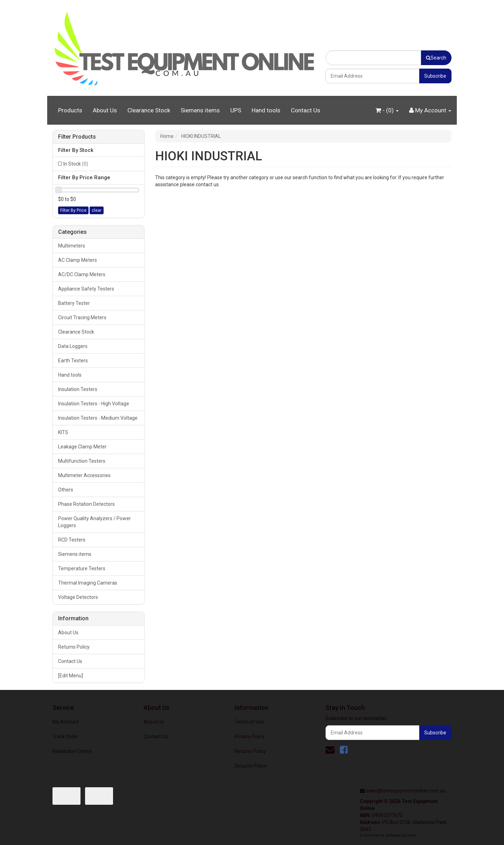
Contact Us (306, 110)
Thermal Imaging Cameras (88, 583)
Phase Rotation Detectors (86, 504)
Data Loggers (73, 346)
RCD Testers (72, 540)
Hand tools (266, 110)
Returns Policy (74, 647)
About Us (105, 110)
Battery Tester (74, 303)
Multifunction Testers (82, 461)
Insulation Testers (78, 389)
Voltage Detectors (78, 597)
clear (97, 210)
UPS (236, 110)
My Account (66, 722)
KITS (63, 432)
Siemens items (200, 110)
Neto (412, 835)
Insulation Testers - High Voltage (94, 404)
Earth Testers (73, 361)
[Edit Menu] (71, 676)
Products (70, 110)
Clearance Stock (149, 110)
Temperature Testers (82, 568)
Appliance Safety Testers (86, 289)
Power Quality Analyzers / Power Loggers (94, 522)
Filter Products (77, 137)
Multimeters (72, 246)
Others (66, 490)
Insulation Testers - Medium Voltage (98, 418)
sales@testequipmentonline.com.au (406, 791)
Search (436, 58)
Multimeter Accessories (84, 475)
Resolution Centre (72, 751)
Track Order (65, 736)
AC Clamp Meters (78, 260)
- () (387, 110)
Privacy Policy (250, 736)
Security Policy (251, 766)
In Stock (76, 164)
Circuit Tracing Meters (82, 317)
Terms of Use (249, 722)
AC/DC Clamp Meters (82, 274)
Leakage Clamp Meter (82, 447)
